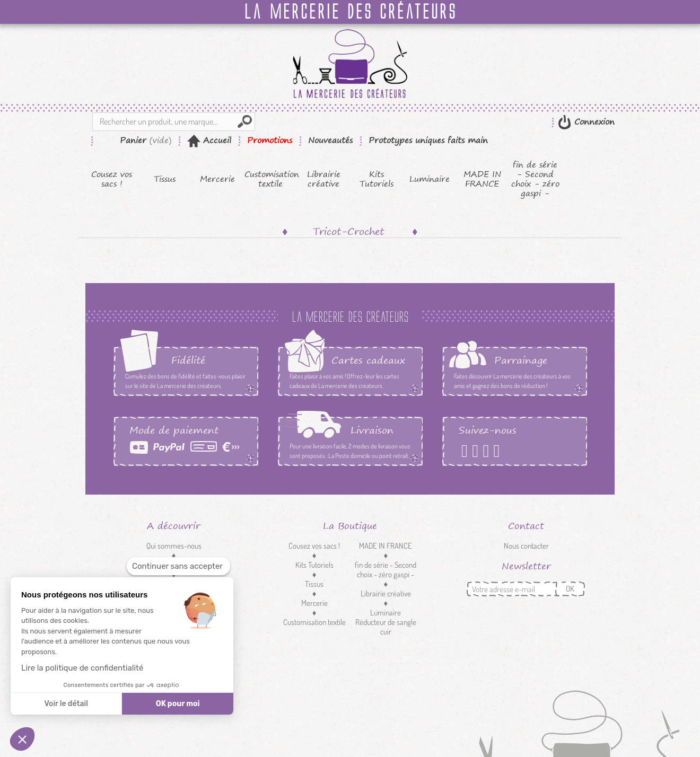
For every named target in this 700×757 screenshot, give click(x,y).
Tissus (165, 179)
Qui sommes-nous (174, 546)
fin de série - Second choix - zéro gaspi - (535, 179)
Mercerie (217, 179)
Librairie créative (324, 179)
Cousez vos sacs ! (112, 179)
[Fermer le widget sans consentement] (178, 566)
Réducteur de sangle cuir (386, 627)
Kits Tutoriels (377, 179)
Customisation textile (271, 179)
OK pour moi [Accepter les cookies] (178, 704)
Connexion (593, 122)
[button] (22, 739)
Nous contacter (526, 546)
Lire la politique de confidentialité (82, 668)
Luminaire (430, 179)
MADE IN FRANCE (482, 179)
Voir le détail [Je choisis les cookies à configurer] (66, 704)
